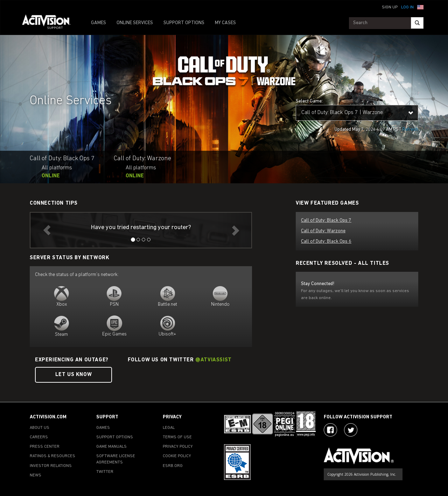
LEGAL (169, 428)
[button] (420, 7)
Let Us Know (74, 375)
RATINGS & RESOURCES (52, 456)
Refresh (410, 130)
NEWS (36, 475)
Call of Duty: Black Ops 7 (326, 221)
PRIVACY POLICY (178, 447)
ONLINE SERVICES (135, 23)
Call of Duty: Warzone (323, 231)
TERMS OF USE (177, 437)
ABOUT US (40, 428)
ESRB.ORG (173, 466)
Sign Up (390, 7)
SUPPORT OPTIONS (184, 23)
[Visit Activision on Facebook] (330, 430)
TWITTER (105, 472)
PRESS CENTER (45, 447)
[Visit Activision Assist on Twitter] (351, 430)
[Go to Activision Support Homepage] (50, 23)
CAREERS (39, 437)
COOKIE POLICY (177, 456)
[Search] (417, 23)
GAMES (99, 23)
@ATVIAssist (213, 360)
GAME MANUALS (111, 447)
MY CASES (225, 23)
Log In (407, 7)
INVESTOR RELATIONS (51, 466)
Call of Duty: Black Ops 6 (326, 242)
